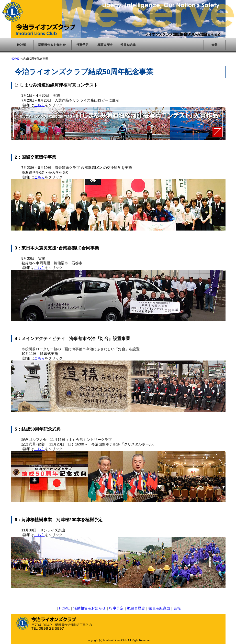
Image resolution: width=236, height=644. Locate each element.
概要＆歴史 (105, 45)
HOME (22, 45)
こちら (39, 105)
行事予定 (82, 45)
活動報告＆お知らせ (52, 45)
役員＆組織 (128, 45)
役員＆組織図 (159, 608)
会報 (215, 45)
